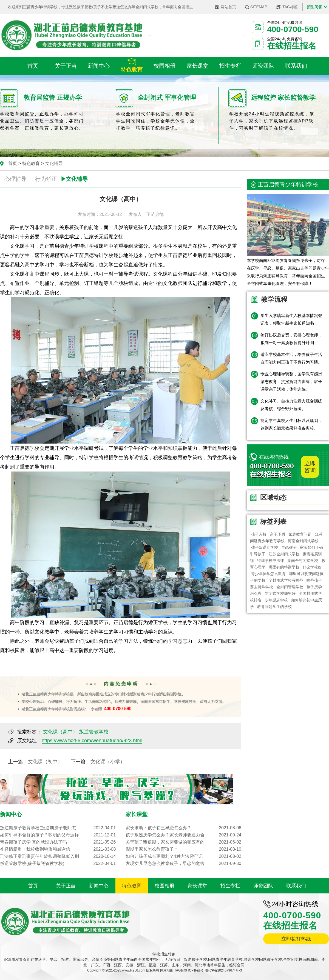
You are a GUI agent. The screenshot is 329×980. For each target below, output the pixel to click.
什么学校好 (313, 567)
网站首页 (228, 7)
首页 (13, 163)
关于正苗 (66, 886)
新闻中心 (99, 886)
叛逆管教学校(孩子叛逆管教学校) (58, 864)
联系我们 (296, 886)
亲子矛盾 (277, 534)
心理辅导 (15, 179)
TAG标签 (290, 7)
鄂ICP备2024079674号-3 (224, 970)
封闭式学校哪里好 (280, 593)
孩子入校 (259, 534)
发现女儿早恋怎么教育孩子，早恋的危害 (183, 864)
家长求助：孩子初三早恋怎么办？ (183, 828)
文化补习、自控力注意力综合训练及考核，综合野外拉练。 (291, 405)
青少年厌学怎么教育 (268, 574)
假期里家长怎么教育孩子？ (183, 849)
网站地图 (167, 970)
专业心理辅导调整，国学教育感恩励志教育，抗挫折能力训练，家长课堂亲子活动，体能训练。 (291, 382)
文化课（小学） (108, 762)
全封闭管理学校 (290, 587)
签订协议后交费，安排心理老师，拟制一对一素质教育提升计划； (291, 339)
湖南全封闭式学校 (303, 561)
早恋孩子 (289, 547)
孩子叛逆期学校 (265, 547)
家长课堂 (197, 886)
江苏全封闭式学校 (284, 554)
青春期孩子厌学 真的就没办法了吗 (58, 842)
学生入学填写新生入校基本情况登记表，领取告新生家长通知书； (291, 319)
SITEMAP (259, 7)
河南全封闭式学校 (303, 541)
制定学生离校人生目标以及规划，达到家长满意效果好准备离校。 (291, 424)
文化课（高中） (60, 732)
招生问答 (314, 7)
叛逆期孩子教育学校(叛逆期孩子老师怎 (58, 828)
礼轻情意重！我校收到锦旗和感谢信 (58, 849)
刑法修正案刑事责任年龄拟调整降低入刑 (58, 856)
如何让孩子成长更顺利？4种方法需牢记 (183, 856)
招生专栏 (230, 886)
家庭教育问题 (300, 534)
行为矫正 (46, 179)
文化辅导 (54, 163)
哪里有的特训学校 (284, 567)
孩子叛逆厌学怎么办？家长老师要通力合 (183, 835)
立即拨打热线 (296, 939)
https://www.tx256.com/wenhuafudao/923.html (92, 741)
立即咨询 (310, 467)
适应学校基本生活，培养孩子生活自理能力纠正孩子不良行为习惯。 (291, 358)
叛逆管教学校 (94, 732)
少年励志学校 (276, 600)
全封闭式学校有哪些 (286, 580)
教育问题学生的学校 (274, 607)
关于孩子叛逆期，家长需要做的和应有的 (183, 842)
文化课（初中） (45, 762)
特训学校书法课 (271, 561)
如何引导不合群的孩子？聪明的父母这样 (58, 835)
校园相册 (164, 886)
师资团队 (263, 886)
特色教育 (31, 163)
